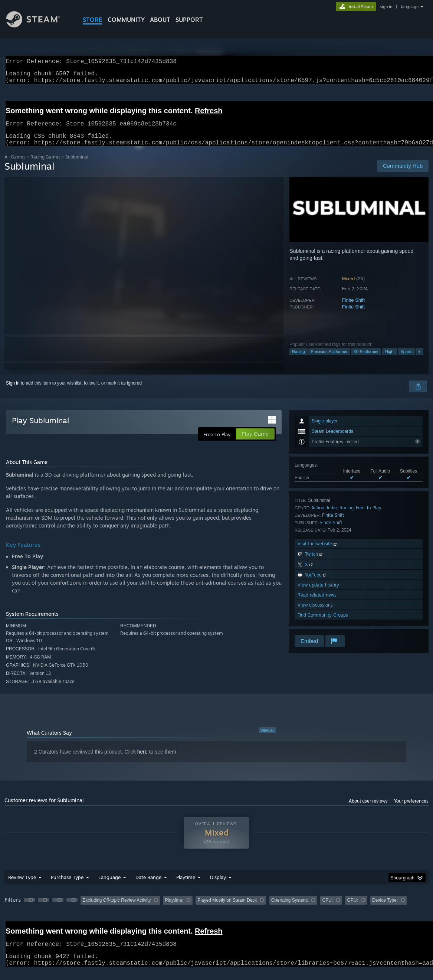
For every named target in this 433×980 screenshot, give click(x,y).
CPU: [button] (327, 909)
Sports (406, 360)
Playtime (186, 886)
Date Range (148, 886)
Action (318, 517)
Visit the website (318, 553)
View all (268, 739)
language (410, 7)
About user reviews (368, 810)
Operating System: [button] (290, 909)
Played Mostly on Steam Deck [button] (227, 909)
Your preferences (411, 810)
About (160, 20)
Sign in (13, 392)
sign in (386, 7)
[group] (217, 910)
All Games (15, 166)
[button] (29, 909)
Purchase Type (67, 886)
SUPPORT (189, 20)
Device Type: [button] (385, 909)
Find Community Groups (323, 624)
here (142, 761)
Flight (389, 360)
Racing (298, 360)
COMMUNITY (126, 20)
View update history (318, 594)
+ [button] (419, 360)
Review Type (22, 886)
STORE (93, 20)
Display (218, 886)
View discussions (315, 614)
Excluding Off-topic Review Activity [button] (117, 909)
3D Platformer (366, 360)
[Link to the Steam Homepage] (39, 25)
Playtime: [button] (174, 909)
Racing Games (45, 166)
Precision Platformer (329, 360)
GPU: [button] (352, 909)
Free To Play (369, 517)
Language (109, 886)
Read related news (317, 604)
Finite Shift (353, 309)
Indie (332, 517)
